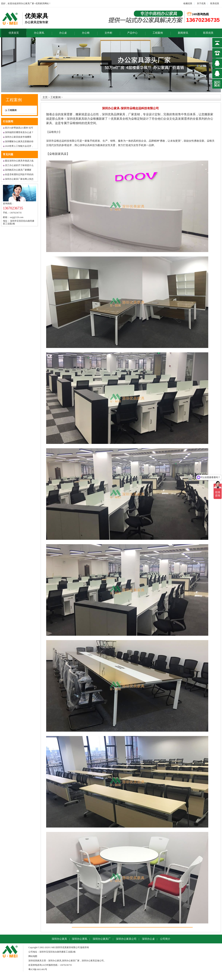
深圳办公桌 (148, 939)
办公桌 (63, 33)
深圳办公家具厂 (102, 939)
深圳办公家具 (59, 939)
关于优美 (201, 3)
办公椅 (86, 33)
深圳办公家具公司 (126, 939)
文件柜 (108, 33)
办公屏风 (39, 33)
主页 (45, 97)
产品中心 (132, 33)
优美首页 (14, 33)
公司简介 (165, 939)
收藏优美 (188, 3)
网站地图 (33, 956)
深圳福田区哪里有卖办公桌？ (19, 132)
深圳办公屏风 (79, 939)
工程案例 (158, 33)
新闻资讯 (183, 33)
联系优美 (215, 3)
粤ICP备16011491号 (38, 969)
